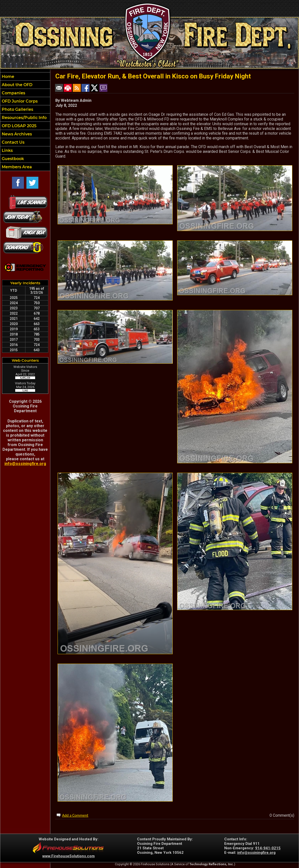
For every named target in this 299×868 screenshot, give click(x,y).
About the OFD (17, 85)
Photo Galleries (17, 109)
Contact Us (13, 142)
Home (7, 77)
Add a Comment (75, 815)
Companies (13, 93)
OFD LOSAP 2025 (19, 126)
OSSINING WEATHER (25, 490)
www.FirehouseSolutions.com (69, 856)
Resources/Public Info (24, 118)
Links (7, 150)
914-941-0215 (268, 848)
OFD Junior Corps (19, 101)
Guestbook (12, 159)
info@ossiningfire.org (25, 464)
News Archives (16, 134)
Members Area (16, 167)
